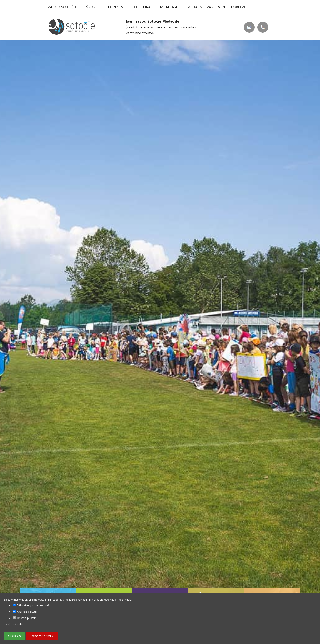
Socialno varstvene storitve (216, 7)
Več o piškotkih (15, 625)
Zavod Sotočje (62, 7)
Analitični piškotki (25, 612)
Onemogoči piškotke (42, 636)
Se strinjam (14, 636)
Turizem (116, 7)
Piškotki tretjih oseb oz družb (32, 605)
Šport (92, 7)
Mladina (169, 7)
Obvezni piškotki (25, 618)
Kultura (142, 7)
